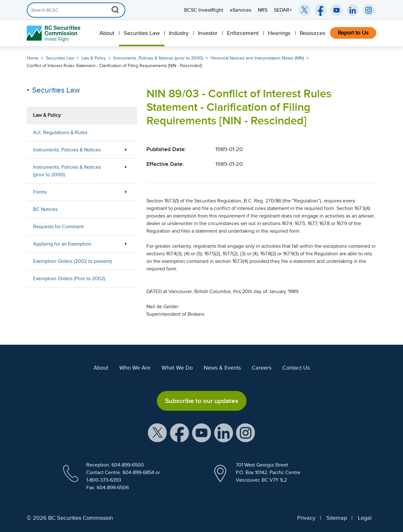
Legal (365, 518)
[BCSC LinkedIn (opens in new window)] (353, 10)
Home (33, 58)
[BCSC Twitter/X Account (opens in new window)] (304, 10)
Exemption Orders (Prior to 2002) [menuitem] (69, 279)
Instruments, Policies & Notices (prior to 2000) (158, 58)
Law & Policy (94, 58)
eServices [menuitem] (241, 10)
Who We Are (135, 368)
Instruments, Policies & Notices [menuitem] (67, 150)
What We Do (177, 368)
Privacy (306, 518)
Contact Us (296, 368)
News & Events (222, 368)
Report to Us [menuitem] (353, 33)
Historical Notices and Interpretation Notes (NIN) (257, 58)
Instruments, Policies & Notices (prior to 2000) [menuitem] (67, 171)
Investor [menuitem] (208, 33)
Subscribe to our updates (202, 401)
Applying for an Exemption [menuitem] (62, 244)
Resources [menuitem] (312, 33)
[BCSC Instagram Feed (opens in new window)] (369, 10)
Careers (262, 368)
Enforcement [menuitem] (243, 33)
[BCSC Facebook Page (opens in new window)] (321, 10)
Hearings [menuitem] (279, 33)
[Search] (76, 10)
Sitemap (337, 518)
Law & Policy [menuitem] (47, 115)
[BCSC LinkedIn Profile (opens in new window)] (224, 432)
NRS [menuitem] (263, 10)
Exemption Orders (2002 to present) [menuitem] (72, 261)
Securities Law (60, 58)
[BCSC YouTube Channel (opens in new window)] (337, 10)
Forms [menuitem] (40, 192)
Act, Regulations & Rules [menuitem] (60, 133)
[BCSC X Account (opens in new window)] (157, 432)
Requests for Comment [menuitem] (58, 227)
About (101, 368)
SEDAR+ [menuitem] (283, 10)
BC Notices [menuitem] (45, 209)
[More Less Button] (126, 150)
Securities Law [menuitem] (142, 33)
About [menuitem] (107, 33)
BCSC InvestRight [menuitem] (204, 10)
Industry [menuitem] (179, 33)
